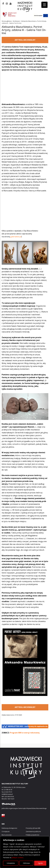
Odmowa (26, 863)
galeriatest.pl (16, 237)
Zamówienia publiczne (33, 831)
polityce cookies (17, 857)
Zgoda (40, 863)
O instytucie (6, 831)
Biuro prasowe (7, 835)
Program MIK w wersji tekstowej (25, 733)
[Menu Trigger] (44, 5)
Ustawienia (11, 863)
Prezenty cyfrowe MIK (33, 828)
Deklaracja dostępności (9, 828)
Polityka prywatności (33, 835)
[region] (25, 852)
